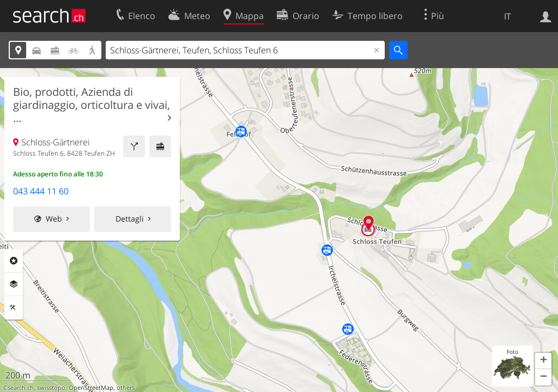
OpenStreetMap (91, 388)
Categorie (14, 261)
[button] (543, 361)
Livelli (14, 284)
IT (508, 16)
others (126, 388)
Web (54, 219)
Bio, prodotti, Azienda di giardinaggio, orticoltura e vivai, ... (92, 105)
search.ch (21, 388)
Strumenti (14, 308)
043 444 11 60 (41, 191)
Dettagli (130, 219)
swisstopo (51, 388)
